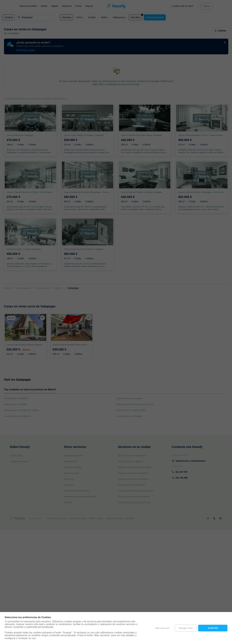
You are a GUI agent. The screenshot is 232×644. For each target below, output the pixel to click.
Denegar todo (186, 628)
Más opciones (163, 628)
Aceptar (213, 628)
